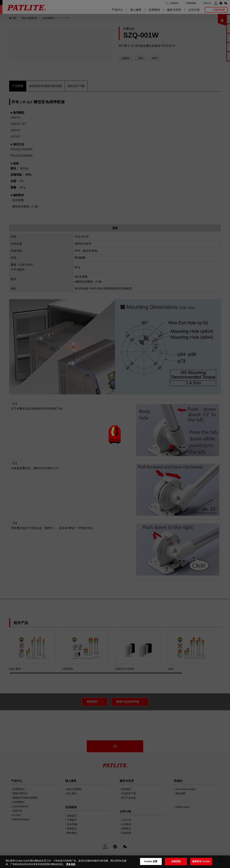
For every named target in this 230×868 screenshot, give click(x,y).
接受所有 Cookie (201, 861)
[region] (115, 862)
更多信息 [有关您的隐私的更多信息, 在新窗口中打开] (71, 864)
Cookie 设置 (151, 861)
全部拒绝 (176, 861)
